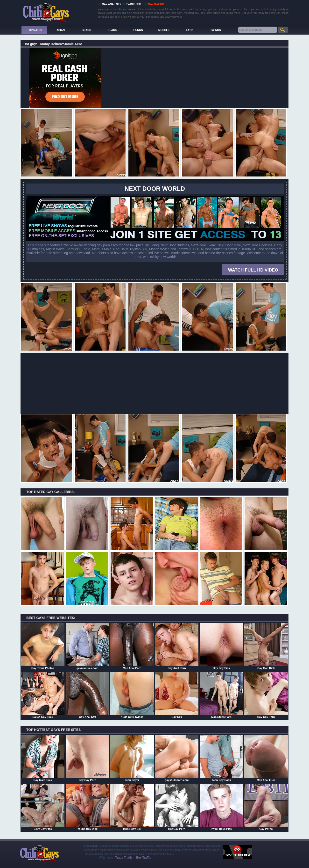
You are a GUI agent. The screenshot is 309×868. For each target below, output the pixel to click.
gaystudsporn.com (177, 758)
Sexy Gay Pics (43, 807)
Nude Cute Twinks (132, 695)
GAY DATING (156, 4)
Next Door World (155, 189)
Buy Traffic (144, 858)
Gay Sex (177, 695)
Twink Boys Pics (221, 807)
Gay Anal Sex (87, 695)
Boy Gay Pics (221, 646)
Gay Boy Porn (87, 758)
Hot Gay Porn (177, 807)
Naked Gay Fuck (43, 695)
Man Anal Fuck (266, 758)
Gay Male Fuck (43, 758)
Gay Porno (266, 807)
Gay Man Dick (266, 646)
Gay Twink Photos (43, 646)
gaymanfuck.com (87, 646)
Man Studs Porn (221, 695)
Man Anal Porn (132, 646)
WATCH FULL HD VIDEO (253, 270)
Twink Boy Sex (132, 807)
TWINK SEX (133, 4)
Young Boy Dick (87, 807)
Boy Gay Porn (266, 695)
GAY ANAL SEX (112, 4)
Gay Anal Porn (177, 646)
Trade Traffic (124, 858)
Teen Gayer (132, 758)
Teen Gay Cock (221, 758)
